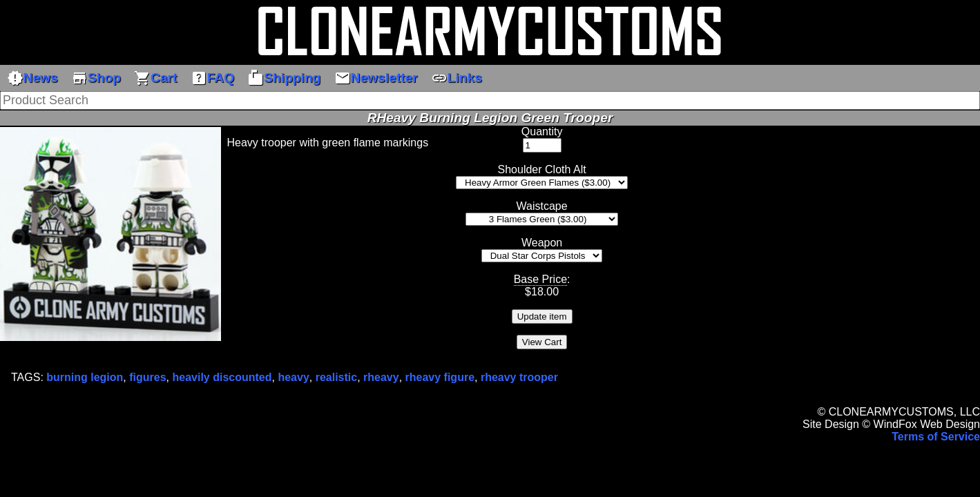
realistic (336, 377)
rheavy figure (440, 377)
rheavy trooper (519, 377)
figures (147, 377)
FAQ (212, 78)
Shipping (284, 78)
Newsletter (376, 78)
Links (457, 78)
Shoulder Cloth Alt (542, 169)
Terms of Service (936, 437)
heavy (293, 377)
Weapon (542, 243)
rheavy (381, 377)
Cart (155, 78)
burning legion (85, 377)
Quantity (542, 131)
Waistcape (542, 206)
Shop (96, 78)
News (32, 78)
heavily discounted (222, 377)
